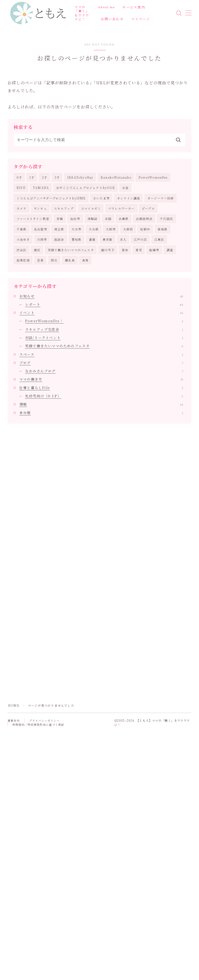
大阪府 (128, 229)
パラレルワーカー (121, 208)
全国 (108, 219)
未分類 (101, 413)
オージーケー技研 (161, 198)
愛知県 (77, 239)
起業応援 (23, 260)
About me (106, 7)
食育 (85, 260)
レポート (104, 304)
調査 (170, 250)
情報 (101, 404)
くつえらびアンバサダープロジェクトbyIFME (51, 198)
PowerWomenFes (153, 177)
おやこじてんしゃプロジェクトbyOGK (86, 188)
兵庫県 (124, 219)
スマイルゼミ (91, 208)
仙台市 (75, 219)
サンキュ (40, 208)
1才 (32, 177)
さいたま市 (101, 198)
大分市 (77, 229)
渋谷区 (22, 250)
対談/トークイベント (104, 338)
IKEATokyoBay (80, 177)
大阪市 (111, 229)
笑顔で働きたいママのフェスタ (71, 250)
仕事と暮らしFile (101, 388)
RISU (21, 188)
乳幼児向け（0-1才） (104, 396)
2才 (45, 177)
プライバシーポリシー (44, 720)
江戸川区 (140, 239)
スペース (101, 354)
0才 (19, 177)
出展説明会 (144, 219)
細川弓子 (108, 250)
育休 (125, 250)
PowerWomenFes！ (104, 321)
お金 (125, 188)
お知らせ (101, 296)
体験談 (93, 219)
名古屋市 (41, 229)
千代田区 (167, 219)
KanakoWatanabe (116, 177)
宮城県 (163, 229)
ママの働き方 (101, 379)
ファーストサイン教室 (33, 219)
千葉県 (22, 229)
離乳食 (70, 260)
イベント (101, 313)
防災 (54, 260)
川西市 (42, 239)
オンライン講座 (128, 198)
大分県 (94, 229)
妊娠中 (145, 229)
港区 (37, 250)
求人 (123, 239)
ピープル (148, 208)
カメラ (22, 208)
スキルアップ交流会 (104, 329)
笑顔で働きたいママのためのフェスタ (104, 346)
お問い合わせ (112, 19)
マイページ (141, 19)
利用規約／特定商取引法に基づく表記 (38, 724)
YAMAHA (41, 188)
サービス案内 (134, 7)
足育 (40, 260)
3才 (57, 177)
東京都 (108, 239)
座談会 (59, 239)
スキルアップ (64, 208)
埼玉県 (59, 229)
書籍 (92, 239)
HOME (14, 705)
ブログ (101, 363)
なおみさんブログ (104, 371)
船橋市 (154, 250)
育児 (139, 250)
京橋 (60, 219)
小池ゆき (23, 239)
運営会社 (14, 720)
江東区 (159, 239)
